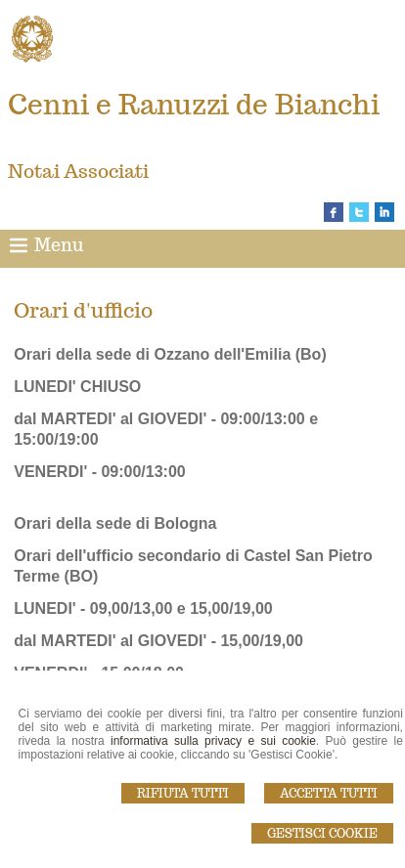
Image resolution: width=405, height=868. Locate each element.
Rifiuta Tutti (183, 793)
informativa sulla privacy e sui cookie (213, 741)
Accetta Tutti (329, 793)
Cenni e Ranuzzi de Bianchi (194, 104)
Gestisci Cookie (322, 833)
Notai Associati (78, 171)
